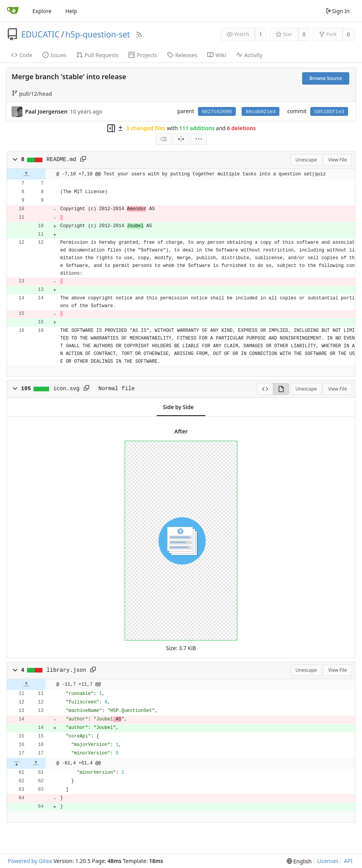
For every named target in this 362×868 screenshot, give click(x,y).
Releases (182, 55)
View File (337, 160)
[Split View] (181, 139)
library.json (67, 670)
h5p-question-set (97, 34)
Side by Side (178, 407)
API (348, 861)
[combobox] (164, 139)
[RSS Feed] (139, 34)
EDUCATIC (41, 34)
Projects (143, 55)
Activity (249, 55)
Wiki (217, 55)
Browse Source (326, 78)
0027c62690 (217, 112)
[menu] (199, 139)
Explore (42, 11)
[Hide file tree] (111, 128)
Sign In (338, 11)
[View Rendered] (281, 389)
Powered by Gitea (30, 861)
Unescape (306, 160)
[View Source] (265, 389)
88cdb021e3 (261, 112)
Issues (54, 55)
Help (71, 11)
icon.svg (66, 389)
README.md (62, 160)
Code (22, 55)
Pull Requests (97, 55)
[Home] (13, 11)
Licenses (328, 861)
